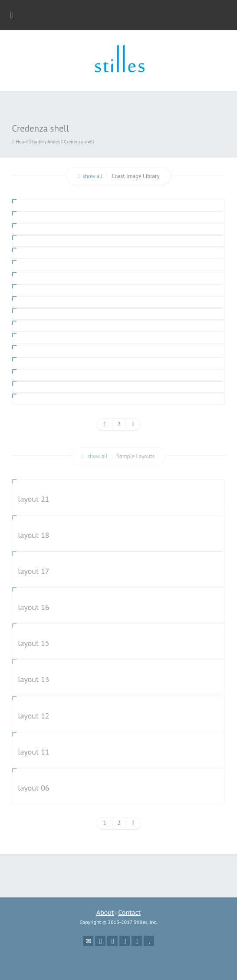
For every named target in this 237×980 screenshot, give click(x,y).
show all (92, 176)
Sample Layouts (136, 456)
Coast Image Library (135, 176)
